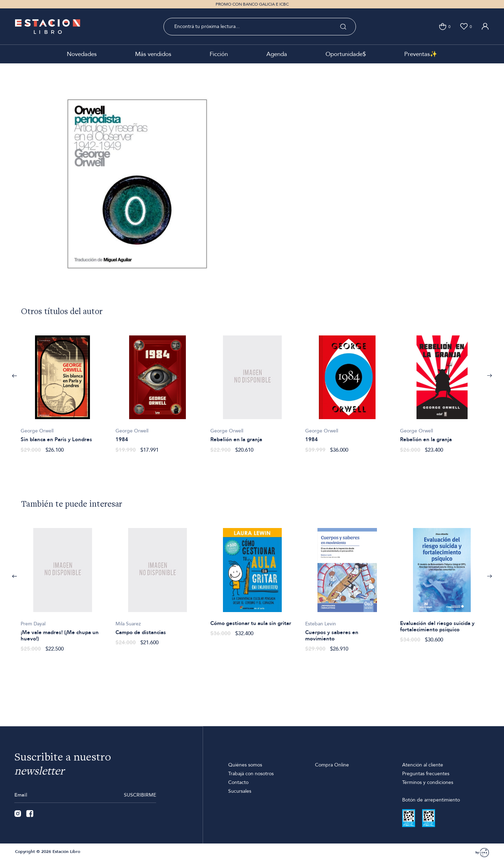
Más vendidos (153, 54)
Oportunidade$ (346, 54)
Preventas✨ (421, 54)
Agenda (277, 54)
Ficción (219, 54)
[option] (62, 391)
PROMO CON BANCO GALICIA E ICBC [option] (252, 4)
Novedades (82, 54)
